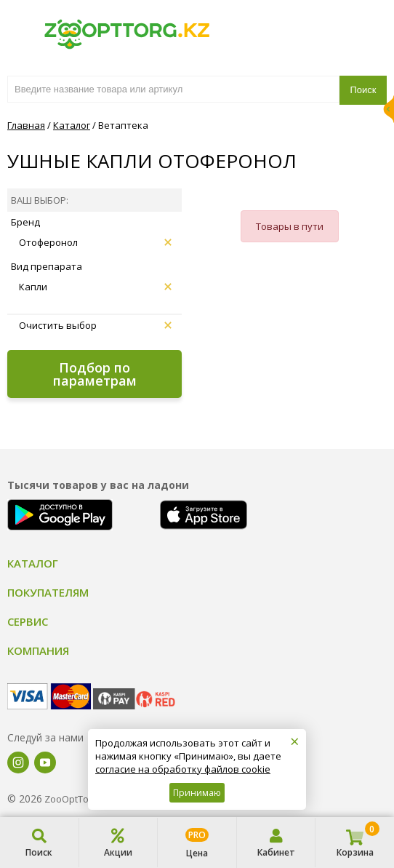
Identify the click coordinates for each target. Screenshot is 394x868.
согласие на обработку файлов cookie (183, 769)
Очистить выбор (95, 325)
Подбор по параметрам (95, 374)
